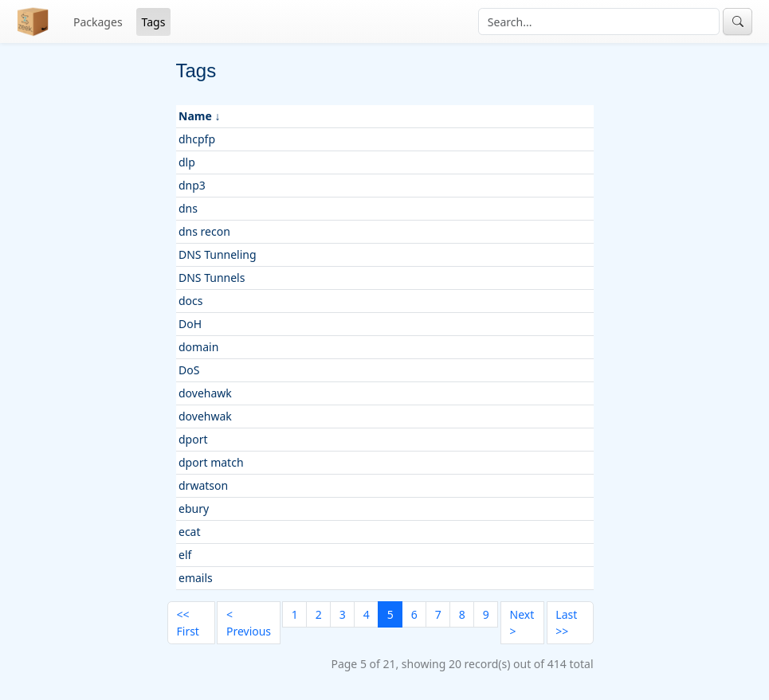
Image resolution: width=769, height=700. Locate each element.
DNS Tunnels (212, 278)
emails (196, 578)
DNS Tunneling (218, 254)
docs (191, 301)
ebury (194, 508)
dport (193, 439)
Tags (154, 22)
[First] (191, 623)
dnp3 (192, 185)
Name (195, 116)
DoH (190, 324)
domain (198, 347)
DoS (189, 370)
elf (185, 555)
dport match (211, 462)
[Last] (570, 623)
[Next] (522, 623)
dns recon (204, 231)
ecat (190, 532)
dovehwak (205, 416)
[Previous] (248, 623)
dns (188, 208)
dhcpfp (197, 139)
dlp (187, 162)
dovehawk (205, 393)
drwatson (203, 485)
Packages (98, 22)
